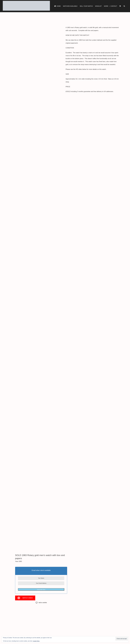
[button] (124, 6)
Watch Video (28, 598)
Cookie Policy (36, 641)
